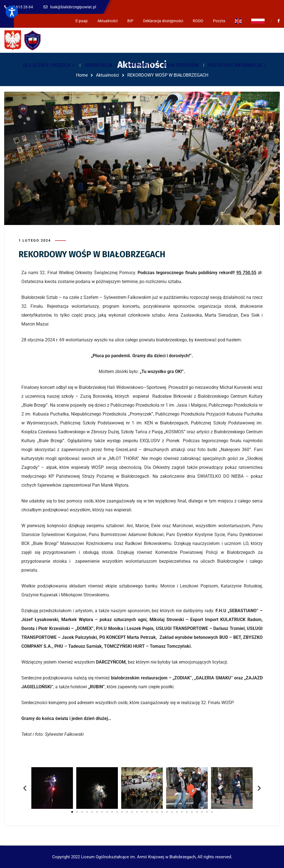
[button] (25, 788)
